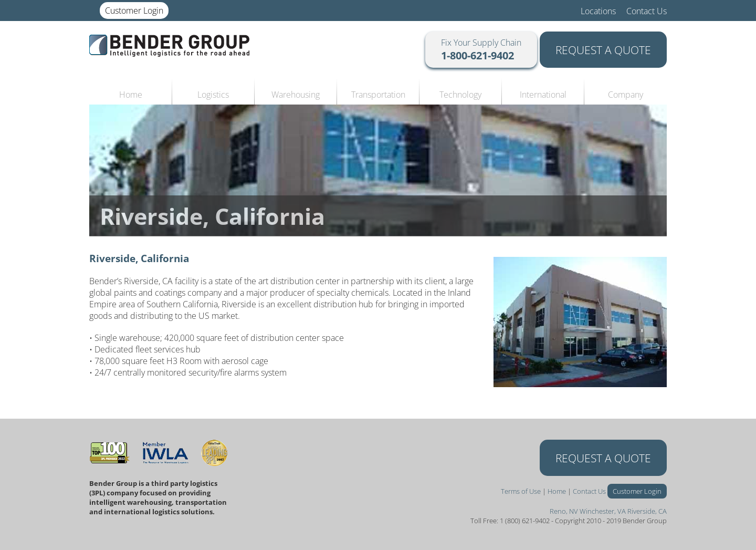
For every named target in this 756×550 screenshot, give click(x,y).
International (543, 95)
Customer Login (134, 11)
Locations (598, 11)
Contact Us (647, 11)
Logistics (213, 95)
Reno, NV (564, 511)
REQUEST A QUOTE (603, 50)
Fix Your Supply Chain (481, 50)
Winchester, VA (603, 511)
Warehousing (296, 95)
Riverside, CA (647, 511)
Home (131, 95)
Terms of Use (521, 491)
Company (626, 95)
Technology (460, 95)
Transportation (378, 95)
